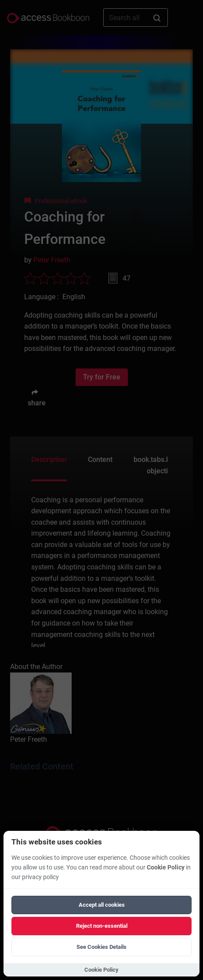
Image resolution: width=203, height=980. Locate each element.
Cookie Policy (166, 867)
